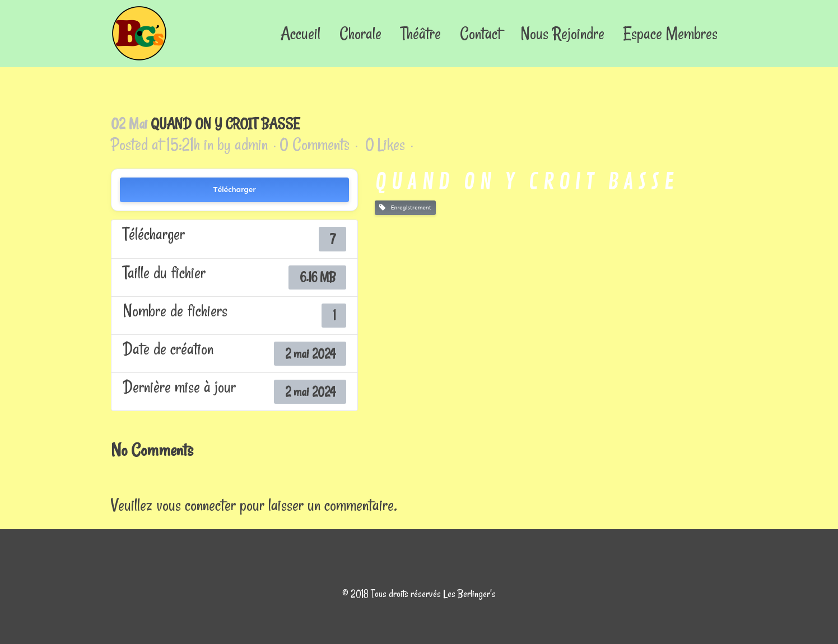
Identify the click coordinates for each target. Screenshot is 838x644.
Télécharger (234, 190)
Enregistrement (405, 207)
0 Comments (315, 144)
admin (251, 144)
